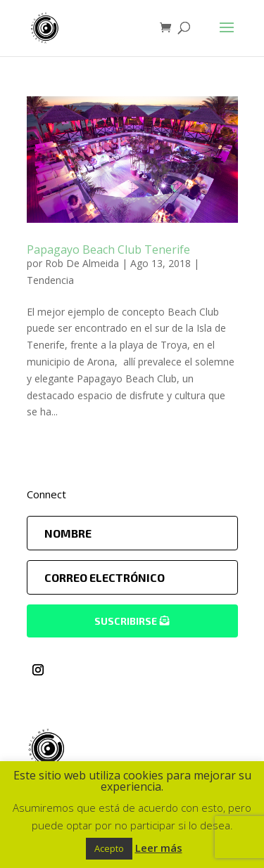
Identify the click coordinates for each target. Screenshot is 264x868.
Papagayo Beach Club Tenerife (108, 250)
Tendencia (50, 280)
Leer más (159, 848)
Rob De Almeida (82, 263)
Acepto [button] (109, 848)
